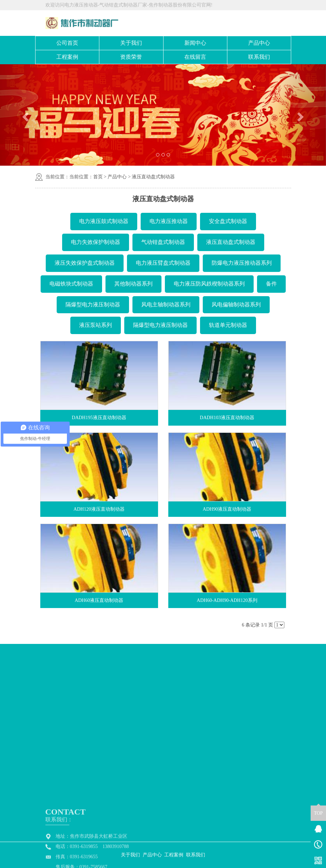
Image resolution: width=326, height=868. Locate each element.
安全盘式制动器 (228, 221)
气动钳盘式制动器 (163, 242)
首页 (98, 177)
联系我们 (259, 57)
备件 (271, 284)
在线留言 (195, 57)
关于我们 (131, 43)
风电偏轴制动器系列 (236, 305)
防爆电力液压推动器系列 (242, 263)
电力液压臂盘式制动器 (163, 263)
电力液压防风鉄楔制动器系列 (209, 284)
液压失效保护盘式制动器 (85, 263)
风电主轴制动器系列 (166, 305)
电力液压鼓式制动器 (104, 221)
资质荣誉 (131, 57)
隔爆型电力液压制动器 (93, 305)
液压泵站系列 (96, 325)
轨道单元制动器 (228, 325)
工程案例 (67, 57)
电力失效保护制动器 (96, 242)
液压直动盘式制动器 (153, 177)
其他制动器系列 (133, 284)
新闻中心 (195, 43)
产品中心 (259, 43)
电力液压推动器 (169, 221)
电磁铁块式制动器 (71, 284)
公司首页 (67, 43)
